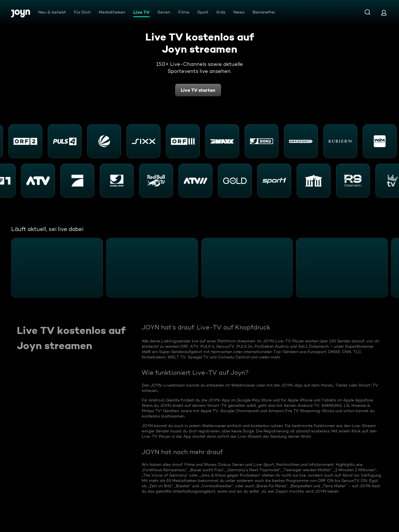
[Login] (384, 13)
